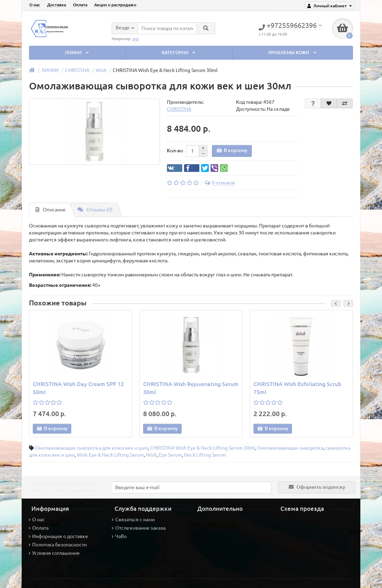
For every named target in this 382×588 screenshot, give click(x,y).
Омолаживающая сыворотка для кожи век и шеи (91, 448)
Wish (101, 70)
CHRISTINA (77, 70)
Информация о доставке (58, 536)
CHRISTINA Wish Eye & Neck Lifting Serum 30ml (203, 448)
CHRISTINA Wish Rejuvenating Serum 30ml (191, 388)
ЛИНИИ (77, 53)
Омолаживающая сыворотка (290, 448)
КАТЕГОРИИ (179, 53)
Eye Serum (170, 455)
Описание (51, 210)
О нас (35, 5)
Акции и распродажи (115, 5)
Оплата (80, 5)
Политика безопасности (58, 545)
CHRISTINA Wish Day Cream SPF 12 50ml (78, 388)
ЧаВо (119, 536)
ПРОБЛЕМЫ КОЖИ (293, 53)
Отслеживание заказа (139, 528)
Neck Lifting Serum (205, 455)
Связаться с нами (133, 520)
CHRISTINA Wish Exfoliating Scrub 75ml (297, 388)
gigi (135, 38)
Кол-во (175, 151)
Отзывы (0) (95, 210)
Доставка (57, 5)
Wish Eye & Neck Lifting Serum (110, 455)
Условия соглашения (54, 553)
